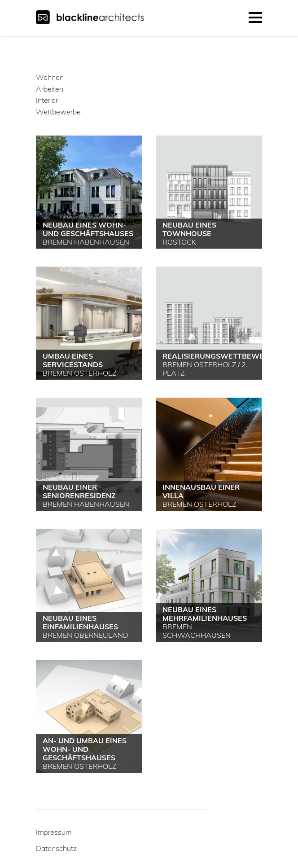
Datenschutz (56, 848)
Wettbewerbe (58, 112)
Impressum (54, 832)
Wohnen (50, 77)
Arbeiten (50, 89)
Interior (47, 100)
